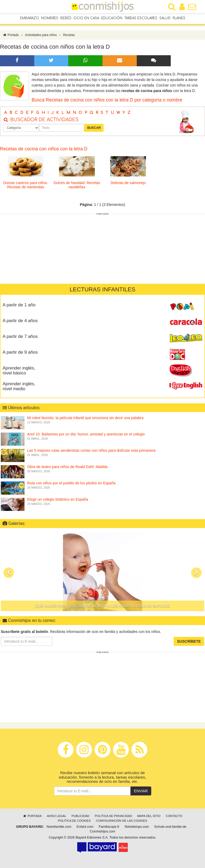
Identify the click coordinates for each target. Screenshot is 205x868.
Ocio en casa (86, 18)
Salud (165, 18)
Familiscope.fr (109, 827)
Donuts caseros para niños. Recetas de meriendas (26, 185)
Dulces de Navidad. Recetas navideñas (77, 185)
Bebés (66, 18)
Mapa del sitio (149, 816)
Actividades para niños (41, 35)
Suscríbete (189, 641)
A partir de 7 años (20, 337)
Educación (112, 18)
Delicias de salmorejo (128, 183)
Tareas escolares (141, 18)
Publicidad (80, 816)
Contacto (174, 816)
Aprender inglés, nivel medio (19, 387)
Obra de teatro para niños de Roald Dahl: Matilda (67, 467)
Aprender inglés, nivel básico (19, 371)
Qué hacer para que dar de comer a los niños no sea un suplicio (102, 606)
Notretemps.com (137, 827)
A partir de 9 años (20, 352)
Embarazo (30, 18)
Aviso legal (57, 816)
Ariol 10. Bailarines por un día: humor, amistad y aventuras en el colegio (86, 434)
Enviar (141, 791)
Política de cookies (74, 821)
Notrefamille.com (59, 827)
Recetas (69, 35)
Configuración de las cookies (122, 821)
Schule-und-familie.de (170, 827)
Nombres (50, 18)
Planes (179, 18)
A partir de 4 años (20, 321)
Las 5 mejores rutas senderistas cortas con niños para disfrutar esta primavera (91, 451)
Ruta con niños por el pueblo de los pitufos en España (71, 483)
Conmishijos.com (102, 831)
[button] (9, 573)
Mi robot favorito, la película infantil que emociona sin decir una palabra (85, 418)
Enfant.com (85, 827)
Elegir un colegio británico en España (58, 500)
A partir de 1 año (19, 305)
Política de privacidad (113, 816)
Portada (11, 35)
